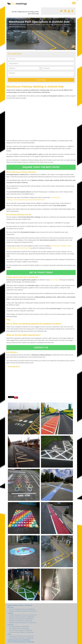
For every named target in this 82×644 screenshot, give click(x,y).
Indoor (10, 634)
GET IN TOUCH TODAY (41, 272)
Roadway (10, 613)
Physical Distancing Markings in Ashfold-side (21, 642)
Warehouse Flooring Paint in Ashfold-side (21, 636)
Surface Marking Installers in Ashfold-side (20, 605)
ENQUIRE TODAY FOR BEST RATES (41, 167)
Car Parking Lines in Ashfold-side (19, 628)
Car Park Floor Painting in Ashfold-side (21, 630)
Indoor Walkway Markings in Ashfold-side (21, 638)
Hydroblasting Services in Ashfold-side (19, 640)
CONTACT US (41, 348)
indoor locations (55, 280)
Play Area (10, 607)
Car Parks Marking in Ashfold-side (19, 626)
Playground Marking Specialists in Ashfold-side (23, 611)
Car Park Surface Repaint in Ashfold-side (21, 632)
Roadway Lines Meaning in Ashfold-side (21, 619)
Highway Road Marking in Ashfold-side (21, 621)
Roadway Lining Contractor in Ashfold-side (22, 617)
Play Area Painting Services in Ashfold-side (22, 609)
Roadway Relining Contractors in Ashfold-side (23, 623)
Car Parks (11, 625)
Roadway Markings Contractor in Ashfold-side (23, 615)
